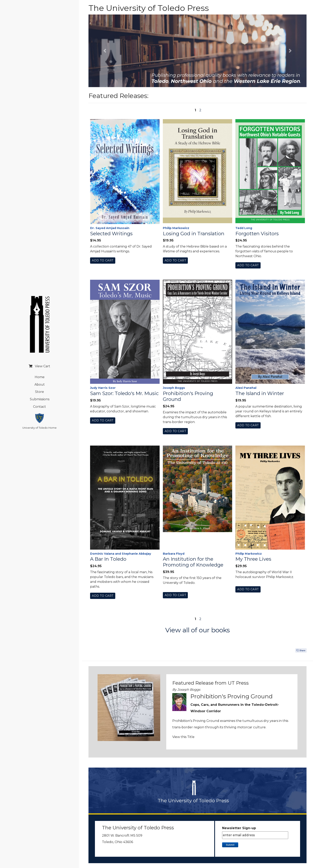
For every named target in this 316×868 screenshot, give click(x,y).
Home (40, 377)
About (40, 384)
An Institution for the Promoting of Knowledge (193, 562)
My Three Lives (253, 559)
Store (39, 392)
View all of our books (197, 630)
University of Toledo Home (39, 428)
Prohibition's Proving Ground (188, 396)
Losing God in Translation (194, 234)
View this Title (183, 737)
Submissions (40, 399)
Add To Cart (103, 260)
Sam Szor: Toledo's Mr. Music (124, 393)
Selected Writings (111, 234)
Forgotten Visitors (257, 234)
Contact (39, 407)
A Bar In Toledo (108, 559)
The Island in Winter (260, 393)
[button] (105, 51)
